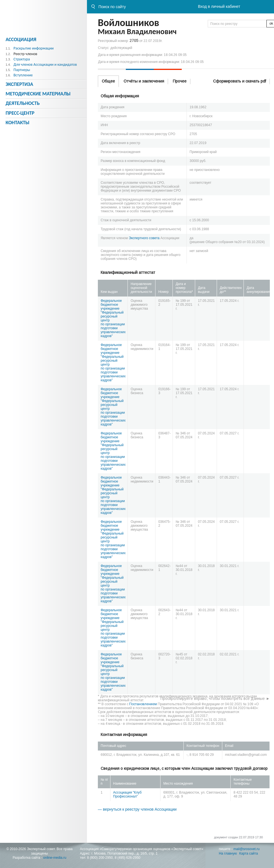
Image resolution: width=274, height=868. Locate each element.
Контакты (17, 123)
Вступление (23, 75)
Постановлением (143, 704)
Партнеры (22, 70)
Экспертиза (19, 84)
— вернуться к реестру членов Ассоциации (137, 809)
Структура (22, 59)
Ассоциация (21, 39)
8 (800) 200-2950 (100, 858)
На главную (228, 853)
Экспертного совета (144, 238)
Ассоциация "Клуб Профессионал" (127, 794)
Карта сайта (249, 853)
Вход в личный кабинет (219, 6)
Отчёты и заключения (144, 81)
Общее (108, 81)
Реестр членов (25, 54)
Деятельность (23, 103)
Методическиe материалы (38, 94)
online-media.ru (55, 858)
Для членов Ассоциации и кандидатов (45, 64)
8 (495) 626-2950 (127, 858)
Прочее (180, 81)
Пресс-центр (20, 113)
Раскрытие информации (34, 48)
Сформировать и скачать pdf (239, 81)
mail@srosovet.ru (247, 849)
